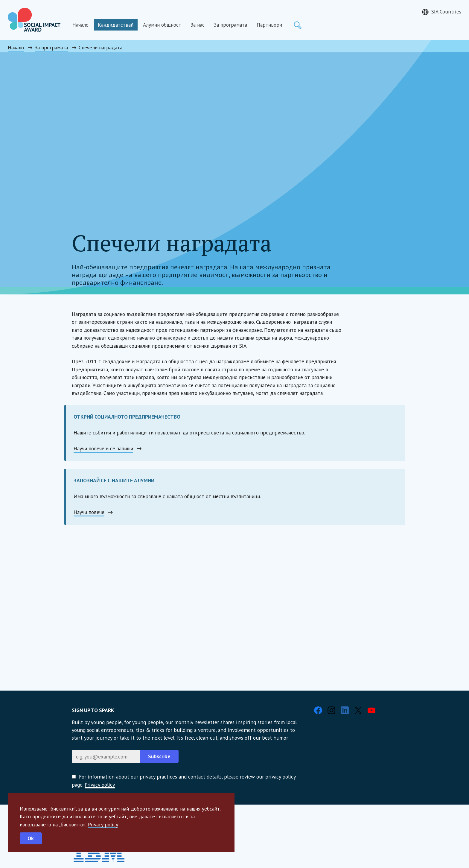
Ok (31, 838)
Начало (80, 25)
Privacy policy (103, 824)
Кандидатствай (116, 25)
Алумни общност (162, 25)
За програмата (230, 25)
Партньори (269, 25)
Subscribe (159, 756)
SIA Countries (446, 12)
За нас (198, 25)
